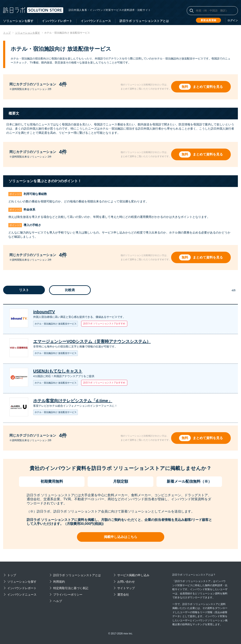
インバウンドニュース (96, 21)
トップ (12, 575)
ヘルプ (58, 601)
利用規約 (59, 582)
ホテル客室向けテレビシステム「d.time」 (73, 401)
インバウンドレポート (57, 21)
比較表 (70, 290)
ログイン (233, 20)
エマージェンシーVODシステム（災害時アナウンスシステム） (92, 341)
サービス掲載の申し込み (133, 575)
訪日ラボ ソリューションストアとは (144, 21)
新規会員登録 (209, 20)
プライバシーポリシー (68, 595)
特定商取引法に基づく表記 (71, 588)
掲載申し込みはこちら (121, 537)
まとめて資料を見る (208, 87)
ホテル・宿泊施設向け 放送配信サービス (56, 324)
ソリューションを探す (18, 21)
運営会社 (123, 595)
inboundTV (44, 312)
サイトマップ (126, 588)
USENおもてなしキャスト (58, 371)
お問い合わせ (126, 582)
